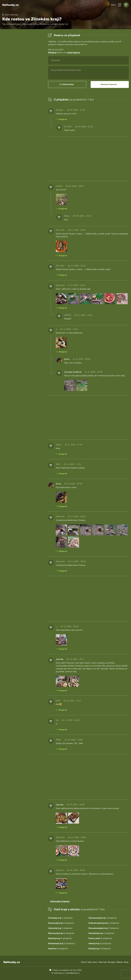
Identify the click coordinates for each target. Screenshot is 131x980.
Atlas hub (103, 962)
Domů (84, 962)
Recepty (111, 962)
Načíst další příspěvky (60, 901)
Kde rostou (93, 962)
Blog (126, 962)
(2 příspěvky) (103, 918)
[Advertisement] (23, 74)
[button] (120, 5)
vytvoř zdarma (73, 53)
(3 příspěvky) (104, 928)
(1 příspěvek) (60, 918)
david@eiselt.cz (73, 973)
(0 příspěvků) (61, 923)
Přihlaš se (52, 53)
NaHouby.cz (11, 5)
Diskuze (120, 962)
